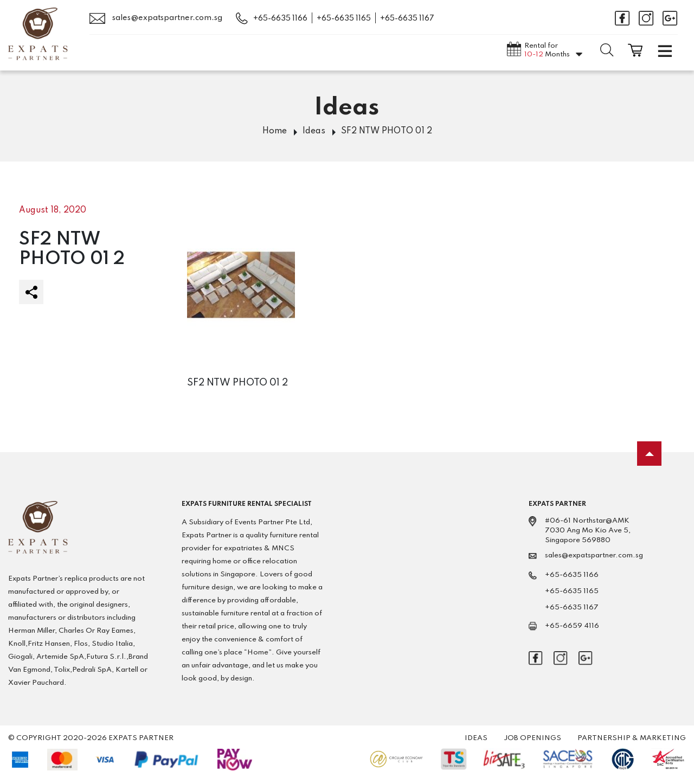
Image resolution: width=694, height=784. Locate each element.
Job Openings (532, 738)
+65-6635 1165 (344, 18)
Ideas (314, 131)
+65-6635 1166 (280, 18)
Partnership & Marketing (632, 738)
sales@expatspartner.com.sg (156, 18)
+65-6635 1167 (407, 18)
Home (275, 131)
